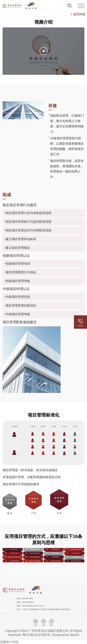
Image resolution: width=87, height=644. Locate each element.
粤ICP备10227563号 (36, 635)
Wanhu (74, 635)
